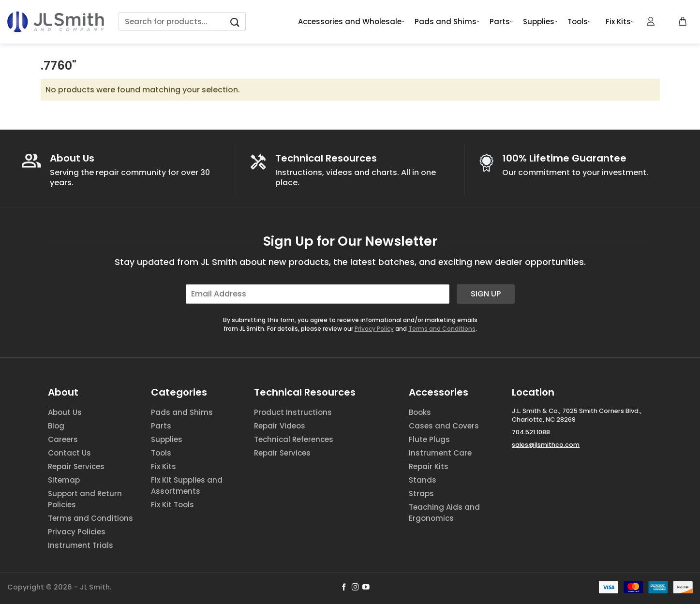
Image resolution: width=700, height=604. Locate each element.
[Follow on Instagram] (355, 588)
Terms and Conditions (442, 329)
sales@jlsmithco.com (546, 445)
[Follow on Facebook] (344, 588)
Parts (501, 22)
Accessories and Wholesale (351, 22)
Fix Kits (620, 22)
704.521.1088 (531, 432)
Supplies (540, 22)
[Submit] (235, 22)
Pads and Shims (447, 22)
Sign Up (486, 294)
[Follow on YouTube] (366, 588)
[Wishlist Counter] (667, 22)
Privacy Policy (374, 329)
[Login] (651, 21)
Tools (579, 22)
